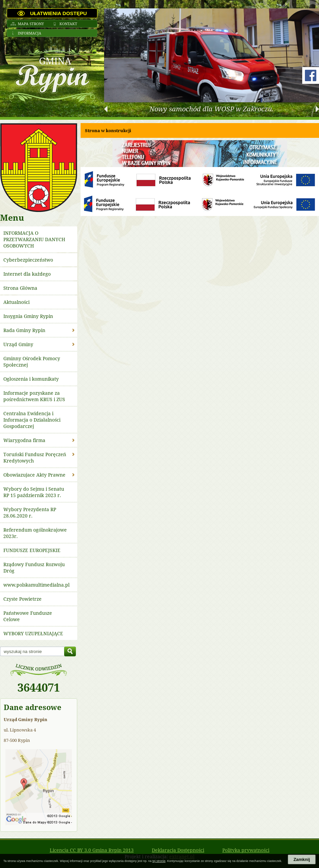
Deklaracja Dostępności (178, 850)
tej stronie (159, 861)
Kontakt (68, 24)
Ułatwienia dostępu (58, 13)
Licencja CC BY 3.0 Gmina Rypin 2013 (92, 850)
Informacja (30, 33)
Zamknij (302, 859)
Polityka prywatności (246, 850)
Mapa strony (31, 24)
